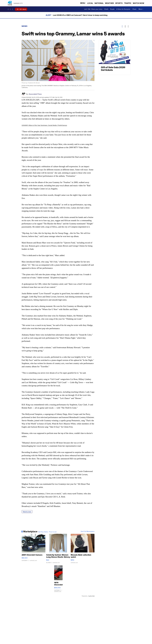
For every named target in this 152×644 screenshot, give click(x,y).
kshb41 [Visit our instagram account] (11, 9)
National (99, 3)
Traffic (128, 3)
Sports (119, 3)
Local (90, 3)
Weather (109, 3)
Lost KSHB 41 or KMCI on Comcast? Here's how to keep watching (80, 15)
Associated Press (35, 94)
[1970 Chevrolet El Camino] (58, 580)
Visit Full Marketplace (88, 531)
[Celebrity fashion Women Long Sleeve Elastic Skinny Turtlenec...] (58, 550)
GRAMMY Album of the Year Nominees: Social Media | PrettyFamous (44, 125)
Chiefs (106, 9)
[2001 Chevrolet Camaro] (34, 550)
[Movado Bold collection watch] (83, 550)
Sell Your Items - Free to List (47, 532)
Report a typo (27, 512)
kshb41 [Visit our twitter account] (13, 9)
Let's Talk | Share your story (93, 9)
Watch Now (139, 3)
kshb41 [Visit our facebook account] (9, 9)
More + (141, 9)
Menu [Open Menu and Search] (83, 3)
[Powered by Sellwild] (91, 596)
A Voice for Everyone (123, 9)
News (25, 26)
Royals (112, 9)
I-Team (134, 9)
